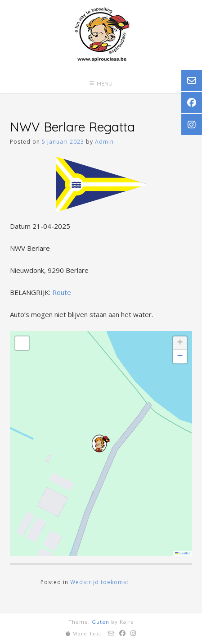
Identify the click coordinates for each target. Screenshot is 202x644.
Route (62, 292)
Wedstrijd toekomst (99, 582)
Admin (104, 142)
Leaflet (182, 553)
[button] (101, 444)
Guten (101, 622)
